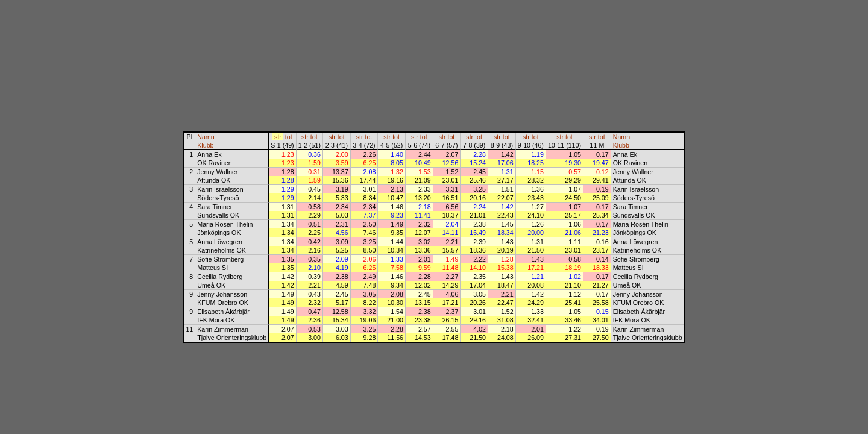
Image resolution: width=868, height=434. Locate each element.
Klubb (205, 145)
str (278, 137)
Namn (206, 137)
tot (289, 137)
